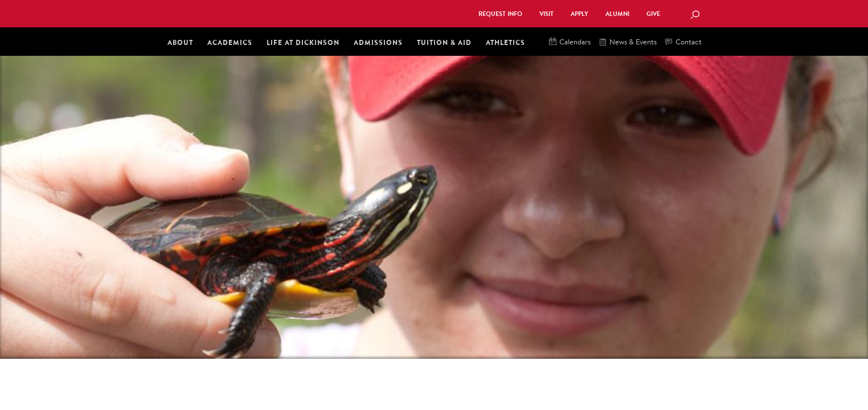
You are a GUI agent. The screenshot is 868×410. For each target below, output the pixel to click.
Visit (546, 14)
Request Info (500, 14)
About (180, 42)
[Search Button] (695, 15)
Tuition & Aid (444, 42)
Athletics (505, 42)
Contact (683, 42)
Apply (580, 14)
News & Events (628, 42)
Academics (230, 42)
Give (653, 14)
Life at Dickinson (303, 42)
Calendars (570, 42)
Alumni (617, 14)
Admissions (378, 42)
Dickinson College (289, 13)
